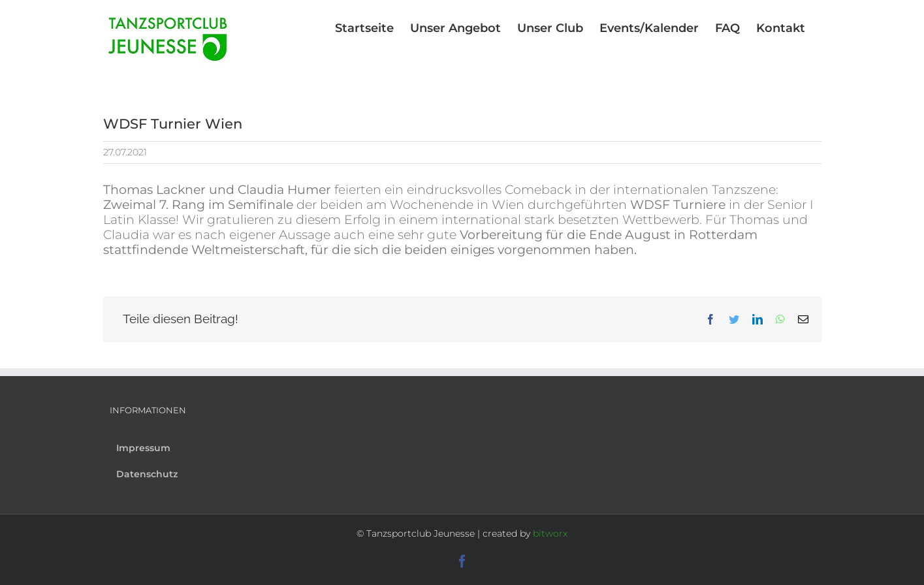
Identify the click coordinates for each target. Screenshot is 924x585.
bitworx (550, 533)
